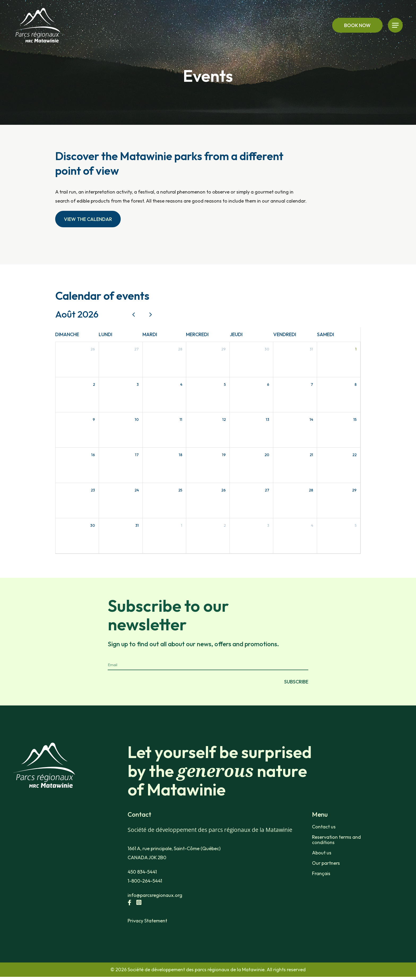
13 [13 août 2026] (268, 420)
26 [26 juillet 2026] (93, 349)
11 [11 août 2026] (181, 420)
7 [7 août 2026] (312, 384)
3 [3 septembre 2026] (268, 525)
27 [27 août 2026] (267, 490)
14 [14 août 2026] (311, 420)
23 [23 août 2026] (93, 490)
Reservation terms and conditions (336, 840)
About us (322, 853)
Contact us (324, 827)
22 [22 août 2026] (354, 455)
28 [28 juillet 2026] (180, 349)
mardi (150, 334)
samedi (326, 334)
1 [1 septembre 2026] (182, 525)
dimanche (67, 334)
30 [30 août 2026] (93, 525)
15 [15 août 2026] (355, 420)
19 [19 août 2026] (224, 455)
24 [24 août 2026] (137, 490)
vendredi (285, 334)
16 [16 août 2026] (93, 455)
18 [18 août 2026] (181, 455)
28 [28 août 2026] (311, 490)
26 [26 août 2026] (224, 490)
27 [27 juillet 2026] (136, 349)
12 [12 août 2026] (224, 420)
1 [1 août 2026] (356, 349)
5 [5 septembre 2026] (356, 525)
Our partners (326, 863)
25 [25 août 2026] (180, 490)
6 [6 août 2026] (268, 384)
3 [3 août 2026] (138, 384)
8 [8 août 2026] (356, 384)
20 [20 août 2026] (267, 455)
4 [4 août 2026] (181, 384)
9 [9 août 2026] (94, 420)
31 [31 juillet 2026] (311, 349)
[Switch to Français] (343, 874)
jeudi (236, 334)
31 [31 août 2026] (137, 525)
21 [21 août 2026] (311, 455)
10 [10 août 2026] (137, 420)
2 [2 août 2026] (94, 384)
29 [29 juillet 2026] (224, 349)
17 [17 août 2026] (137, 455)
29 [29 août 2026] (354, 490)
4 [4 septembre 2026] (312, 525)
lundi (105, 334)
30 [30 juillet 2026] (267, 349)
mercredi (197, 334)
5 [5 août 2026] (225, 384)
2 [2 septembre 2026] (225, 525)
